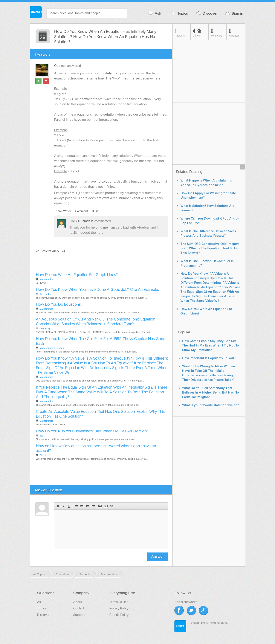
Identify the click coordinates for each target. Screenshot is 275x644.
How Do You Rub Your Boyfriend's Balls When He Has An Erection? (92, 431)
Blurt (95, 211)
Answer (158, 556)
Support (79, 615)
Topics (179, 13)
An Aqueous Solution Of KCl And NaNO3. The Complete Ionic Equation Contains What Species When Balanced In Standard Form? (96, 322)
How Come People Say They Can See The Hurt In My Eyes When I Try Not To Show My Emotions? (211, 346)
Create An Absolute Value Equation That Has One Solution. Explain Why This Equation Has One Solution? (100, 414)
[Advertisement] (84, 264)
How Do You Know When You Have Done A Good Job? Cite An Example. (97, 290)
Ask (155, 13)
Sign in (234, 13)
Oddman (60, 66)
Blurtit (36, 13)
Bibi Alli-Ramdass (81, 221)
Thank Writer (63, 211)
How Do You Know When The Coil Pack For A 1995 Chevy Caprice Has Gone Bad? (101, 341)
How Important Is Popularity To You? (209, 358)
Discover (207, 13)
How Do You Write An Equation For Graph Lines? (77, 275)
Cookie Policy (119, 615)
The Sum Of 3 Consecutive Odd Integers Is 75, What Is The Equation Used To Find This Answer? (211, 248)
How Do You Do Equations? (59, 304)
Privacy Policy (119, 608)
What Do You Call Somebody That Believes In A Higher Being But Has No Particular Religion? (211, 393)
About (78, 602)
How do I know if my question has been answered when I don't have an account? (96, 448)
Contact (79, 608)
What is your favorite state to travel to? (210, 405)
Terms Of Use (119, 602)
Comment (82, 211)
